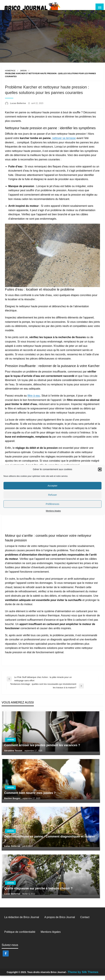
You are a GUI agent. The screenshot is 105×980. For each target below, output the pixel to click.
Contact (85, 922)
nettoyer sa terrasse (64, 142)
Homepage (10, 75)
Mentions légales (53, 511)
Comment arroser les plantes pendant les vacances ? (42, 750)
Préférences (53, 504)
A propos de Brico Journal (60, 922)
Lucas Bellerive (18, 108)
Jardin (23, 75)
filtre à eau (34, 400)
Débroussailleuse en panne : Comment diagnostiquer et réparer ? (49, 843)
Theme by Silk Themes (83, 976)
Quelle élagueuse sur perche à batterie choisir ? (38, 893)
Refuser (53, 495)
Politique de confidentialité (20, 936)
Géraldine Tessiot (13, 755)
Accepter (52, 486)
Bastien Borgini (12, 803)
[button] (100, 469)
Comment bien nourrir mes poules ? (30, 797)
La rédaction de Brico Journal (22, 922)
